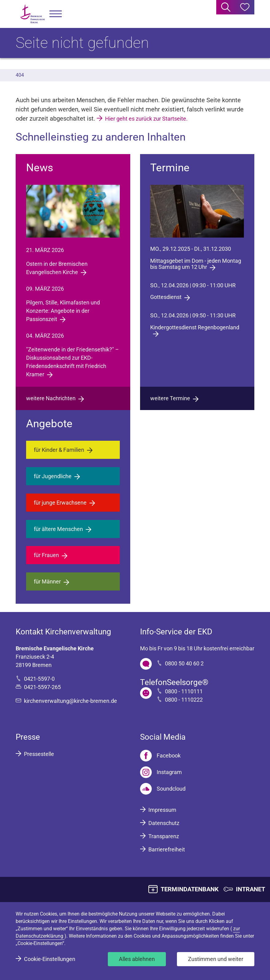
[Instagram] (161, 772)
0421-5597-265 (42, 687)
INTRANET (250, 889)
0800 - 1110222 (184, 700)
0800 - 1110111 (184, 691)
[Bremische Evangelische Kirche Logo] (33, 14)
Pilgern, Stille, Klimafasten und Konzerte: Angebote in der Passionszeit (63, 311)
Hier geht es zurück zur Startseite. (146, 119)
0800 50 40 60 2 (184, 663)
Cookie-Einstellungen (50, 959)
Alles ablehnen (137, 959)
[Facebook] (160, 756)
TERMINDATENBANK (190, 889)
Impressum (162, 810)
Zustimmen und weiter (216, 959)
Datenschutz (164, 823)
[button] (56, 14)
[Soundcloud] (163, 789)
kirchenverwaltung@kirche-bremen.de (70, 701)
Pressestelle (39, 754)
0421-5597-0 (39, 679)
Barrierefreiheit (167, 849)
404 (20, 75)
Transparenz (164, 836)
